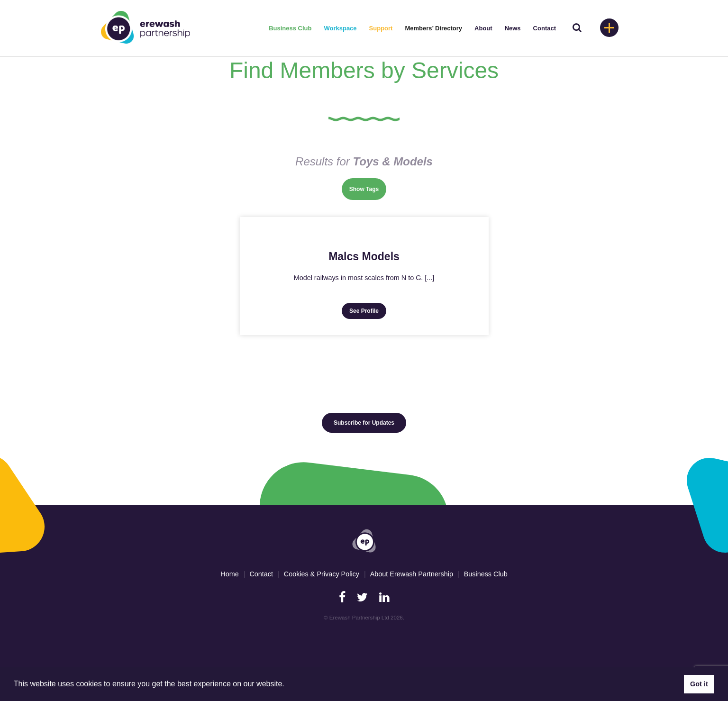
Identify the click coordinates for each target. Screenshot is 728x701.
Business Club (290, 28)
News (513, 28)
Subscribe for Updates (364, 423)
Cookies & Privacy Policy (322, 574)
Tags (372, 189)
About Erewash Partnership (412, 574)
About (483, 28)
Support (381, 28)
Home (229, 574)
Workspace (340, 28)
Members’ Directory (433, 28)
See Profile (364, 311)
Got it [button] (699, 684)
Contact (545, 28)
